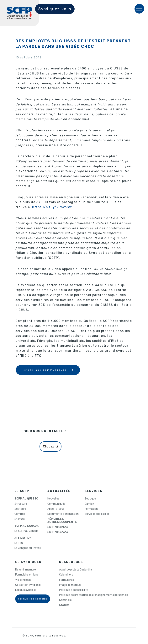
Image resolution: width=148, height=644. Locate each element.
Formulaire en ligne (27, 575)
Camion (89, 504)
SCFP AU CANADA (26, 526)
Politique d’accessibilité (74, 590)
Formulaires (66, 580)
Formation (91, 509)
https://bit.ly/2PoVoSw (52, 207)
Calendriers (66, 575)
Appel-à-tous (56, 509)
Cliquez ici (50, 446)
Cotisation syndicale (28, 585)
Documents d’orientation (63, 514)
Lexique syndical (25, 590)
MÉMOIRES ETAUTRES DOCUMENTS (62, 521)
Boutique (90, 499)
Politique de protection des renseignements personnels (94, 595)
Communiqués (56, 504)
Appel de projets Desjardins (76, 570)
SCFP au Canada (58, 532)
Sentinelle (65, 600)
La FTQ (19, 543)
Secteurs (20, 509)
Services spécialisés (97, 514)
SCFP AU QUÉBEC (26, 499)
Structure (21, 504)
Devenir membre (26, 570)
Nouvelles (53, 499)
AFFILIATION (23, 538)
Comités (20, 514)
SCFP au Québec (58, 527)
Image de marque (70, 585)
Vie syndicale (23, 580)
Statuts (20, 519)
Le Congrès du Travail (28, 548)
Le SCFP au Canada (26, 531)
